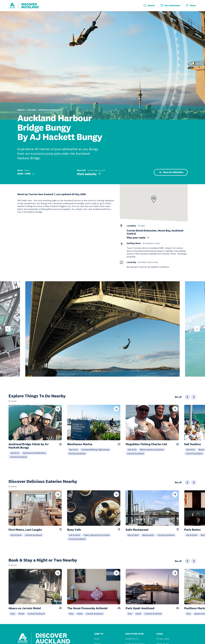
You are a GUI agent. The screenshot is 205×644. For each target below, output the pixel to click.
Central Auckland (18, 457)
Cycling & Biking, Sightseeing (95, 450)
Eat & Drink (16, 535)
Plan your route (138, 238)
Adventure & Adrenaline (50, 110)
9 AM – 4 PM (26, 174)
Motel (21, 614)
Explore (21, 110)
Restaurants (148, 535)
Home (97, 639)
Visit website (89, 174)
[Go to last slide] (8, 329)
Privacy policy (163, 639)
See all (178, 397)
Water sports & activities (152, 450)
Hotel (80, 614)
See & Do (32, 110)
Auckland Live (132, 639)
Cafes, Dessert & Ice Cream (97, 535)
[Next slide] (197, 329)
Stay (13, 614)
